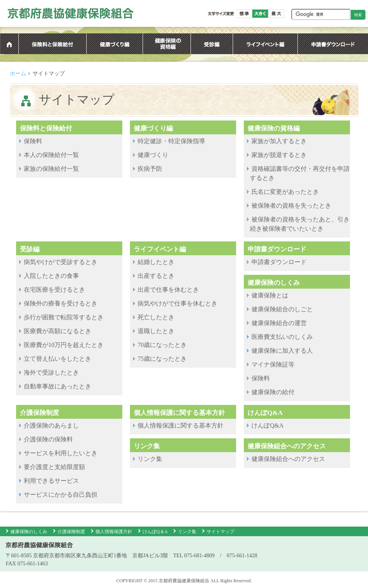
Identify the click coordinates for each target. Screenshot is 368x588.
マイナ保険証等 (273, 364)
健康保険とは (270, 295)
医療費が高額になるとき (58, 331)
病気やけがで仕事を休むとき (177, 303)
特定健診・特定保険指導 (171, 141)
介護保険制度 (71, 532)
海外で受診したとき (51, 372)
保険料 (33, 141)
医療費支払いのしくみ (282, 337)
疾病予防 (150, 169)
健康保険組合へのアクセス (288, 459)
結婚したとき (156, 262)
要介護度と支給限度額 (54, 467)
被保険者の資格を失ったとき (291, 206)
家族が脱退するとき (279, 155)
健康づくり (153, 155)
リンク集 (150, 459)
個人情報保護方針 (114, 532)
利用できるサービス (51, 481)
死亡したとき (156, 317)
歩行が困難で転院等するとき (64, 317)
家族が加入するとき (279, 141)
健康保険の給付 (273, 392)
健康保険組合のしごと (282, 309)
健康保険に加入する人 (282, 351)
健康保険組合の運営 (279, 323)
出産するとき (156, 276)
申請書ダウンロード (279, 262)
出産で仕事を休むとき (168, 290)
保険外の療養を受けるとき (61, 303)
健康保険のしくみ (29, 532)
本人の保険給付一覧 (51, 155)
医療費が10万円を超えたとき (64, 345)
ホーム (18, 73)
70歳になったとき (162, 345)
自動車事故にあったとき (58, 386)
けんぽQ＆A (155, 532)
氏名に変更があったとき (285, 192)
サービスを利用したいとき (61, 453)
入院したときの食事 (51, 276)
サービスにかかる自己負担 (61, 495)
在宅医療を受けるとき (54, 290)
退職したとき (156, 331)
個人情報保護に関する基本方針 (181, 425)
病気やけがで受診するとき (61, 262)
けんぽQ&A (268, 425)
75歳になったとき (162, 359)
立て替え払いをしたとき (58, 359)
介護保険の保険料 (48, 439)
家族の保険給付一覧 (51, 169)
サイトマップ (220, 532)
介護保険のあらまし (51, 425)
